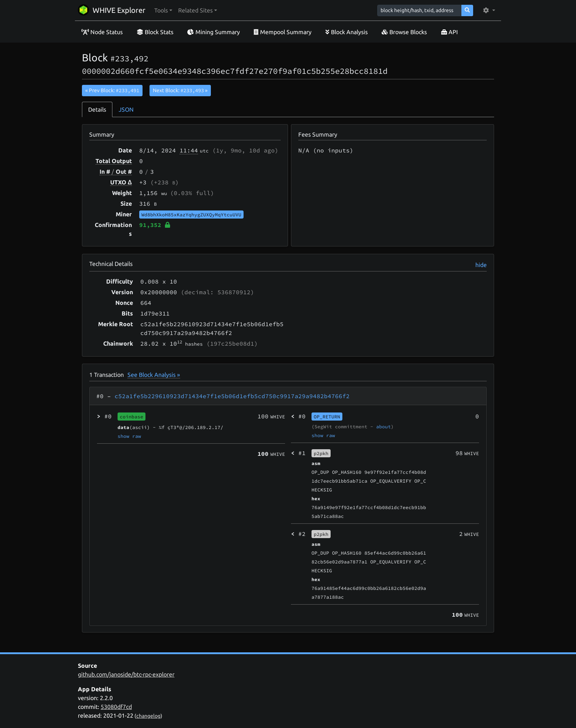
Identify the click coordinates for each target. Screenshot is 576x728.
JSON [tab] (126, 109)
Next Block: (180, 90)
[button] (163, 10)
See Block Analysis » (154, 375)
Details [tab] (97, 109)
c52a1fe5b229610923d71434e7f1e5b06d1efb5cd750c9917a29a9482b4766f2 (232, 396)
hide (481, 265)
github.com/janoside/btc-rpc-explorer (126, 674)
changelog (148, 716)
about (384, 426)
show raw (129, 436)
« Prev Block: (112, 90)
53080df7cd (116, 707)
